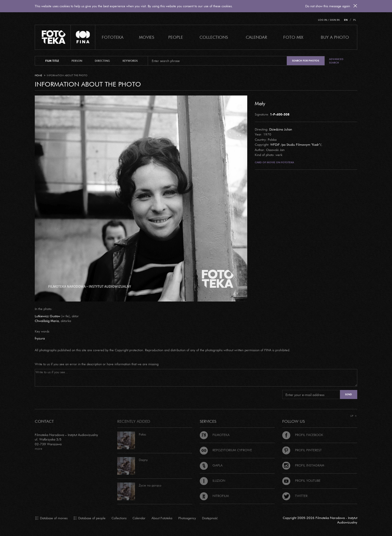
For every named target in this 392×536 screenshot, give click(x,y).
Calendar (139, 518)
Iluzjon (212, 480)
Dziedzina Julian (281, 129)
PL (355, 20)
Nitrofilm (214, 496)
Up (353, 416)
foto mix (293, 37)
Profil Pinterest (302, 450)
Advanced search (336, 61)
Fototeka (113, 37)
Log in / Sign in (329, 20)
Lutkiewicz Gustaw (47, 316)
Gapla (211, 465)
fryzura (40, 338)
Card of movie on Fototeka (274, 162)
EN (346, 20)
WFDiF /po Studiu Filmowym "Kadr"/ (296, 144)
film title (52, 61)
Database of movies (51, 518)
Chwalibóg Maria (47, 321)
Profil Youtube (301, 480)
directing (102, 61)
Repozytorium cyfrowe (226, 450)
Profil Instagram (303, 465)
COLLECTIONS (214, 37)
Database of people (89, 518)
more (38, 448)
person (77, 61)
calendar (256, 37)
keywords (130, 61)
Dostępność (210, 518)
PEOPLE (176, 37)
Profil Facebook (303, 435)
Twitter (295, 496)
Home (38, 75)
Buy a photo (335, 37)
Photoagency (187, 518)
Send (348, 394)
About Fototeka (162, 518)
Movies (147, 37)
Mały (260, 103)
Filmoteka (215, 435)
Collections (119, 518)
